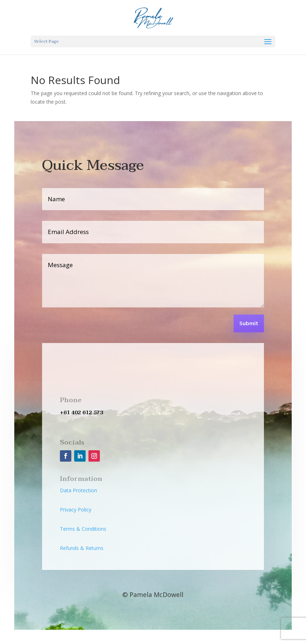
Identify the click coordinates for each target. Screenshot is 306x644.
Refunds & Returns (82, 548)
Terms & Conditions (83, 529)
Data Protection (78, 490)
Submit (249, 324)
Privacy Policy (76, 510)
